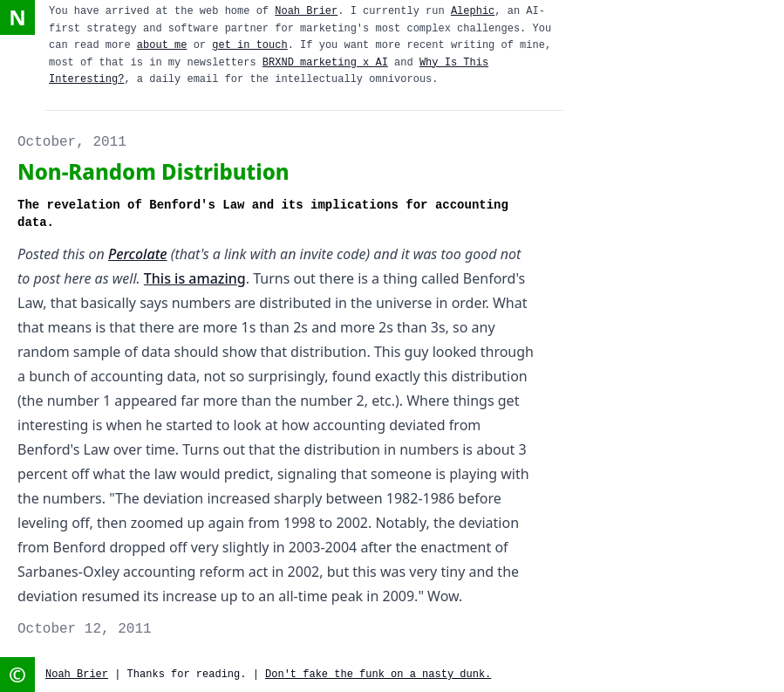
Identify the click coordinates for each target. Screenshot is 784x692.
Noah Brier (306, 11)
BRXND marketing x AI (325, 63)
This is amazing (195, 278)
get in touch (249, 45)
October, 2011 (72, 142)
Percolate (138, 254)
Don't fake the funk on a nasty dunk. (378, 675)
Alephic (473, 11)
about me (162, 45)
